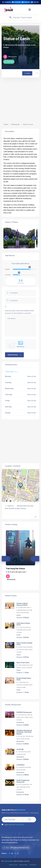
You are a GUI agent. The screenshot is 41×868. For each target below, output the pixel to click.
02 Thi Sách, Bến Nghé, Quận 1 (16, 572)
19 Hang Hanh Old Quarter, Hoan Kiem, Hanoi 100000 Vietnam (24, 685)
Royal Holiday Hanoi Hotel (24, 679)
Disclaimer (33, 865)
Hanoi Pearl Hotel (23, 663)
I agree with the (13, 825)
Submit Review (15, 355)
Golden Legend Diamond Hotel (22, 604)
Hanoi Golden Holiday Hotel (24, 644)
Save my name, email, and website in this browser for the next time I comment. (19, 312)
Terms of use (13, 865)
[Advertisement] (20, 99)
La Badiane (20, 765)
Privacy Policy (19, 825)
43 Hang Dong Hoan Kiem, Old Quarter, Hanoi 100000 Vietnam (25, 650)
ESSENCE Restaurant (24, 712)
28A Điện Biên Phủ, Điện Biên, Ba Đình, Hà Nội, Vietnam (20, 46)
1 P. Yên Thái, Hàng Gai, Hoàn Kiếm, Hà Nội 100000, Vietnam (24, 630)
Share (27, 73)
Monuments (15, 124)
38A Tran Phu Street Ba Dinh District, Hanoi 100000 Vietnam (25, 717)
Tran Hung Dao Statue (15, 569)
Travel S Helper (8, 861)
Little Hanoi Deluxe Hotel (23, 624)
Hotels (19, 615)
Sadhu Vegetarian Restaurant (23, 781)
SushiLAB (20, 749)
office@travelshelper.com (19, 848)
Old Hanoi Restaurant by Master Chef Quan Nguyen (24, 732)
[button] (30, 10)
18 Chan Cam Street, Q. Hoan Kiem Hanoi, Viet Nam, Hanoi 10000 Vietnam (24, 610)
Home (6, 124)
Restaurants (20, 722)
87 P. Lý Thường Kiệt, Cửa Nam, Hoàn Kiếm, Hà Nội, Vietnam (24, 787)
